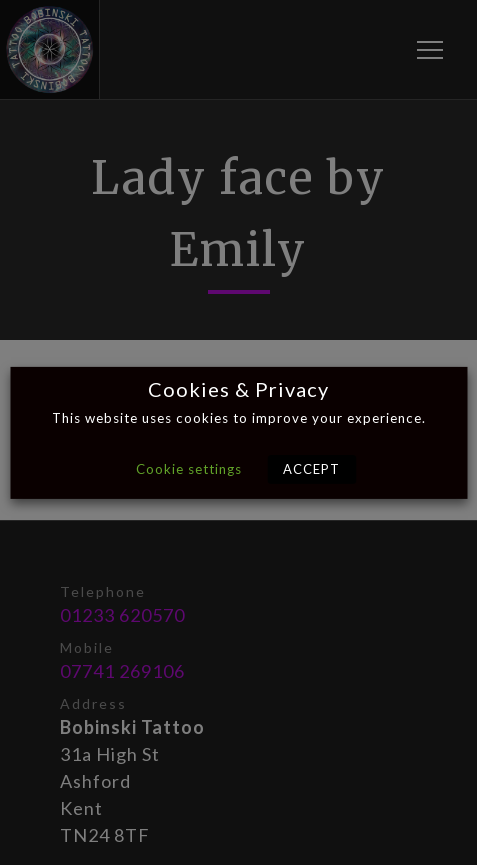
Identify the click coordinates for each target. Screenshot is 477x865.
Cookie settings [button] (189, 469)
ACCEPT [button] (311, 469)
